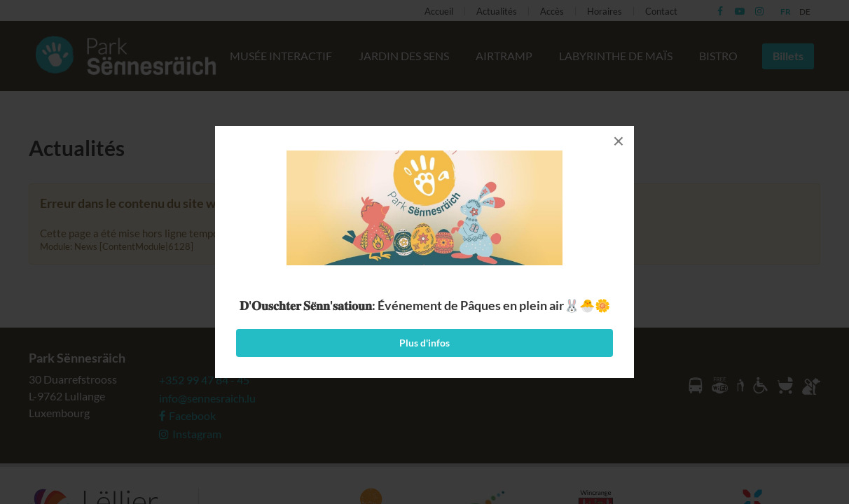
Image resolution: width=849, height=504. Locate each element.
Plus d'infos (424, 343)
